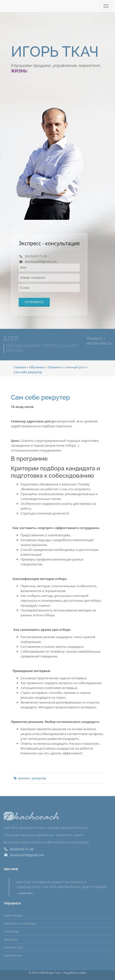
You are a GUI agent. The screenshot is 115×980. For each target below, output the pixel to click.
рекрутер (39, 778)
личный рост (14, 947)
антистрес (11, 931)
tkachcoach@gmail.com (41, 262)
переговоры (13, 915)
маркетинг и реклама (20, 923)
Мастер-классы (99, 343)
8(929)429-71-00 (36, 256)
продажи (10, 939)
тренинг (24, 778)
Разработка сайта (75, 973)
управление (13, 955)
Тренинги (94, 339)
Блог (12, 339)
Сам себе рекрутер (41, 397)
